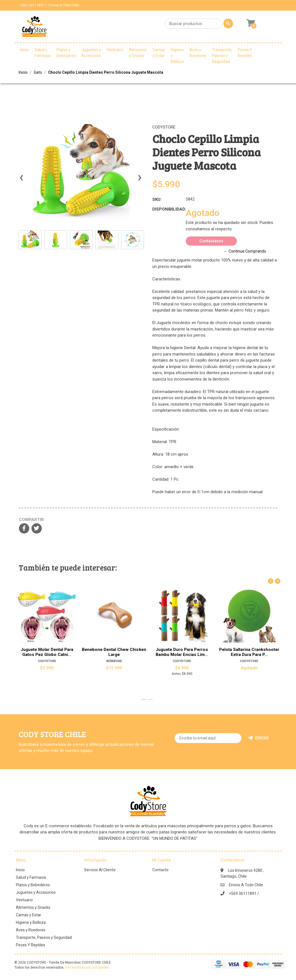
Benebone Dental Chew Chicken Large (114, 652)
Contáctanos (211, 241)
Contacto (160, 870)
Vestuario (115, 50)
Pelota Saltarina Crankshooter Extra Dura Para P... (249, 652)
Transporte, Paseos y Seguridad (222, 56)
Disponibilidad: (167, 209)
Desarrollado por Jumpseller (87, 967)
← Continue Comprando (245, 251)
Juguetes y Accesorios (91, 53)
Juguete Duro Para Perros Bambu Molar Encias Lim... (182, 652)
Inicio (25, 50)
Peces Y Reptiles (245, 53)
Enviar (258, 738)
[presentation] (21, 180)
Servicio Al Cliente (100, 870)
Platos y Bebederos (66, 53)
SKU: (157, 199)
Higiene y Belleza (177, 56)
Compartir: (32, 520)
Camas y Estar (159, 53)
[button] (144, 699)
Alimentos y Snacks (138, 53)
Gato (38, 72)
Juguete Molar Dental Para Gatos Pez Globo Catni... (47, 652)
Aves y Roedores (198, 53)
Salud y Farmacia (43, 53)
